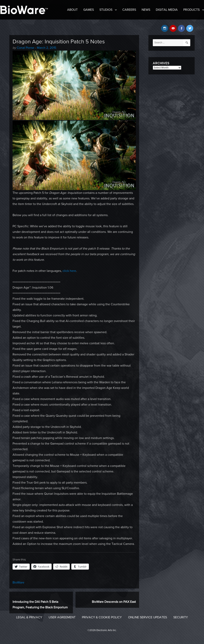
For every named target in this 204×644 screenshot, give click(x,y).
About (72, 10)
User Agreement (62, 617)
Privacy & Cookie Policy (102, 617)
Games (89, 10)
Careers (129, 10)
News (146, 10)
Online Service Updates (148, 617)
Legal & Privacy (29, 617)
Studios (106, 10)
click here (69, 271)
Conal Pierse (25, 48)
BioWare (18, 583)
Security (181, 617)
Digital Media (167, 10)
